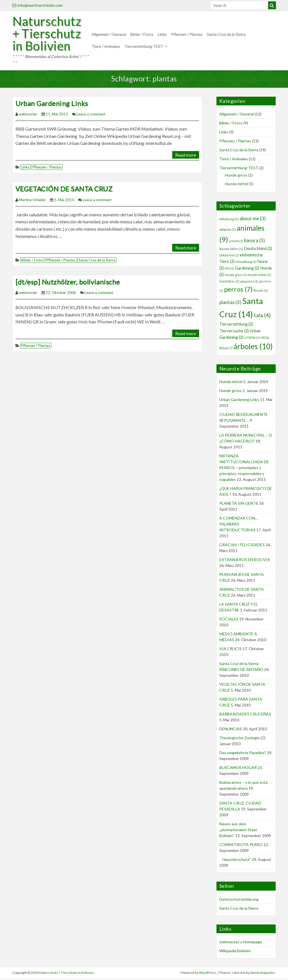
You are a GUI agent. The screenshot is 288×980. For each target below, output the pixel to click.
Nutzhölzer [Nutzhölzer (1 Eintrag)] (229, 283)
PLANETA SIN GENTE (239, 505)
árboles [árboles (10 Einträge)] (253, 348)
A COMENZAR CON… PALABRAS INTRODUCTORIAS (239, 526)
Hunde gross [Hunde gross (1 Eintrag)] (236, 277)
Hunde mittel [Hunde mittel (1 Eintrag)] (259, 277)
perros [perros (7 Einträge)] (238, 291)
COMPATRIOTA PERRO (241, 846)
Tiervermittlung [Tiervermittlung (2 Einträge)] (236, 326)
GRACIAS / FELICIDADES (242, 547)
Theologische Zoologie (239, 740)
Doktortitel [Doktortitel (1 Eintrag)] (229, 257)
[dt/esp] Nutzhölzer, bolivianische (68, 283)
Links (162, 35)
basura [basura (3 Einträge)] (254, 242)
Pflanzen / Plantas (187, 35)
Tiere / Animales (106, 47)
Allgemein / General (109, 35)
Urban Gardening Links (52, 105)
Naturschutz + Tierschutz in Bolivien (48, 34)
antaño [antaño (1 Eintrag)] (236, 243)
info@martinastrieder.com (38, 5)
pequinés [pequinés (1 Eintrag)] (249, 283)
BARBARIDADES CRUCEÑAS (245, 716)
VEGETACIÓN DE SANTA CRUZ (64, 191)
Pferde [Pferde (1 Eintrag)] (261, 292)
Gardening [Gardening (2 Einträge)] (247, 270)
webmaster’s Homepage (241, 944)
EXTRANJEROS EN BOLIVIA (245, 561)
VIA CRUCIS (231, 651)
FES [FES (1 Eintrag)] (229, 270)
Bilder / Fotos (142, 35)
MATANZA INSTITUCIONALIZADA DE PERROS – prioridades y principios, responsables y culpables (244, 470)
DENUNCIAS (231, 731)
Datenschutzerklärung (239, 901)
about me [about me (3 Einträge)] (253, 220)
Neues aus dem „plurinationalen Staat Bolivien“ (238, 832)
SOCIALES (229, 621)
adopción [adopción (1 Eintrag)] (228, 231)
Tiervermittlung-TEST (144, 47)
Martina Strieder (32, 202)
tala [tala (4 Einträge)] (262, 317)
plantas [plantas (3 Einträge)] (230, 304)
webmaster (28, 116)
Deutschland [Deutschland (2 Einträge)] (258, 250)
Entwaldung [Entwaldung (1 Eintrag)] (246, 264)
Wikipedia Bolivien (235, 953)
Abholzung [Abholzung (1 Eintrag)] (229, 221)
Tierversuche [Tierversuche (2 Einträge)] (234, 333)
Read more (186, 157)
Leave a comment (91, 116)
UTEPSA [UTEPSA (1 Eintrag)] (252, 339)
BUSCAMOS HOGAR (238, 769)
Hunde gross (236, 177)
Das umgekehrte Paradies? (243, 755)
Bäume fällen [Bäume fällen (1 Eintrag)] (231, 250)
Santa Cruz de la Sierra (226, 35)
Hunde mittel (236, 186)
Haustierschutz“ (235, 861)
